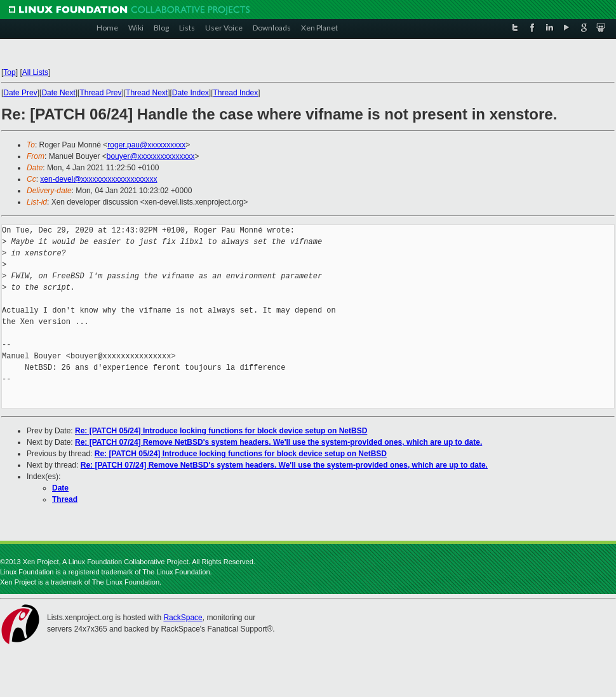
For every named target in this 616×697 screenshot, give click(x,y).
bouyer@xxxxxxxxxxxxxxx (151, 156)
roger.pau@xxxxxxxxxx (146, 145)
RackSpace (183, 618)
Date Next (58, 93)
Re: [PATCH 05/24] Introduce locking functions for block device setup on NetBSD (221, 431)
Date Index (191, 93)
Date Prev (20, 93)
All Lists (35, 72)
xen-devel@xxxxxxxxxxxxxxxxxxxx (98, 179)
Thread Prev (100, 93)
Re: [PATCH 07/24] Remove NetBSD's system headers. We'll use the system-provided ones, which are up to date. (278, 442)
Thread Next (147, 93)
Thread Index (236, 93)
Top (9, 72)
